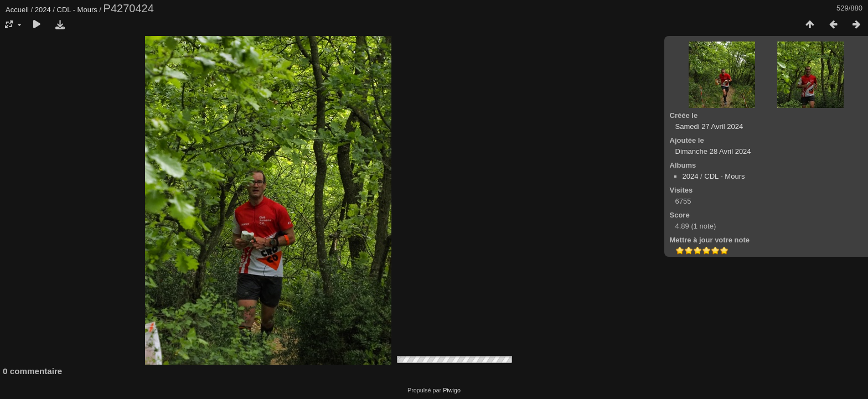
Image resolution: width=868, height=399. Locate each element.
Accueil (17, 10)
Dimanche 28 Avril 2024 (713, 151)
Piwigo (452, 390)
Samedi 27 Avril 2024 (709, 126)
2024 (43, 10)
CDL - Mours (77, 10)
